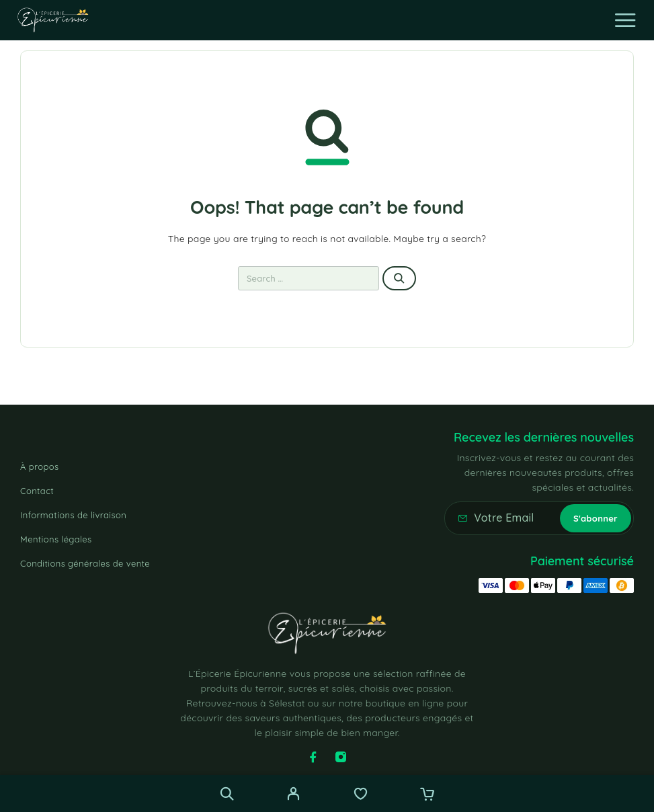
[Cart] (427, 795)
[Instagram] (341, 757)
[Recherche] (227, 794)
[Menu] (625, 20)
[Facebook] (313, 757)
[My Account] (293, 795)
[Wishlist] (361, 795)
